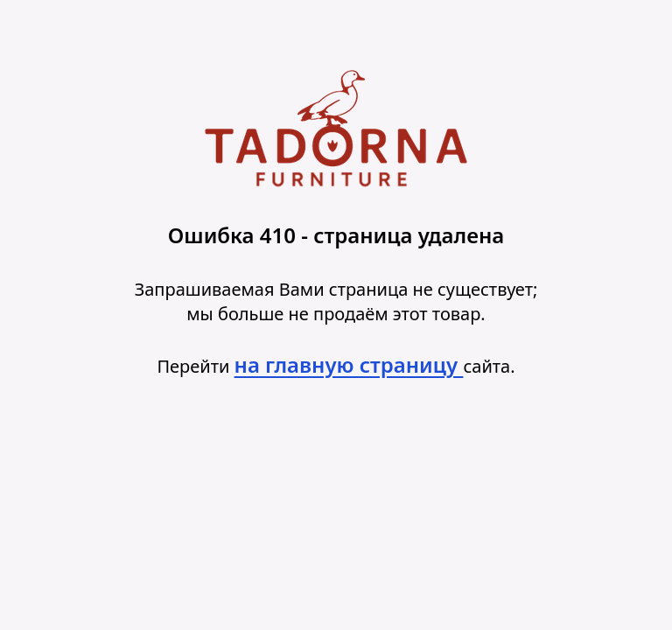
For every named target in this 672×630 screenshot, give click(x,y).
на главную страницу (349, 364)
